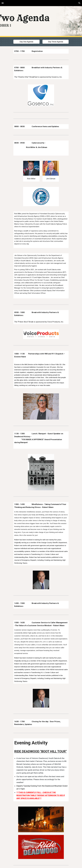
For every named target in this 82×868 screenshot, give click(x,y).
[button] (3, 3)
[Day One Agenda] (26, 42)
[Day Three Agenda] (56, 42)
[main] (41, 51)
